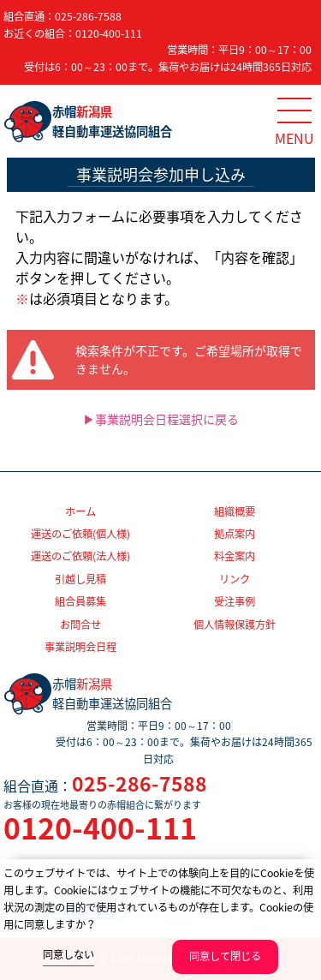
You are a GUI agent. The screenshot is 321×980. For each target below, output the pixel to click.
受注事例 (235, 601)
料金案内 (235, 556)
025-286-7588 (88, 16)
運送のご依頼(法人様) (80, 556)
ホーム (80, 511)
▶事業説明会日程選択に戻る (161, 419)
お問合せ (80, 624)
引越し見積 (80, 579)
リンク (235, 579)
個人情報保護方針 (235, 624)
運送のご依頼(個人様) (80, 534)
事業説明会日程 (80, 647)
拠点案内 (235, 534)
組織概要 (235, 511)
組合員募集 (80, 601)
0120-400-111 (109, 33)
